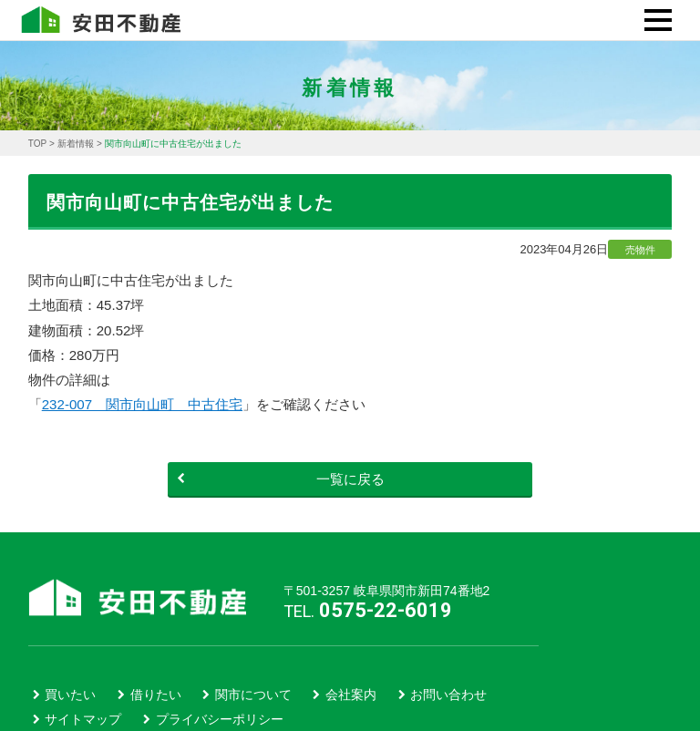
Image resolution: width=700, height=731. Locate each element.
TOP (37, 144)
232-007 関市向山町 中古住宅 (142, 404)
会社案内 (351, 695)
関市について (253, 695)
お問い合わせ (448, 695)
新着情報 (76, 144)
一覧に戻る (281, 479)
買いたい (70, 695)
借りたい (156, 695)
